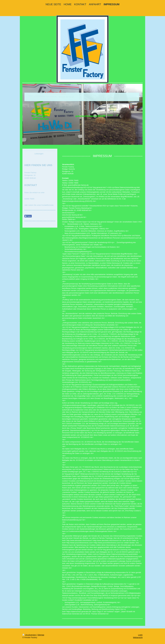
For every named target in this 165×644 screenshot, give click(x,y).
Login (140, 635)
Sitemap (41, 635)
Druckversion (29, 635)
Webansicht (138, 637)
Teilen (28, 216)
